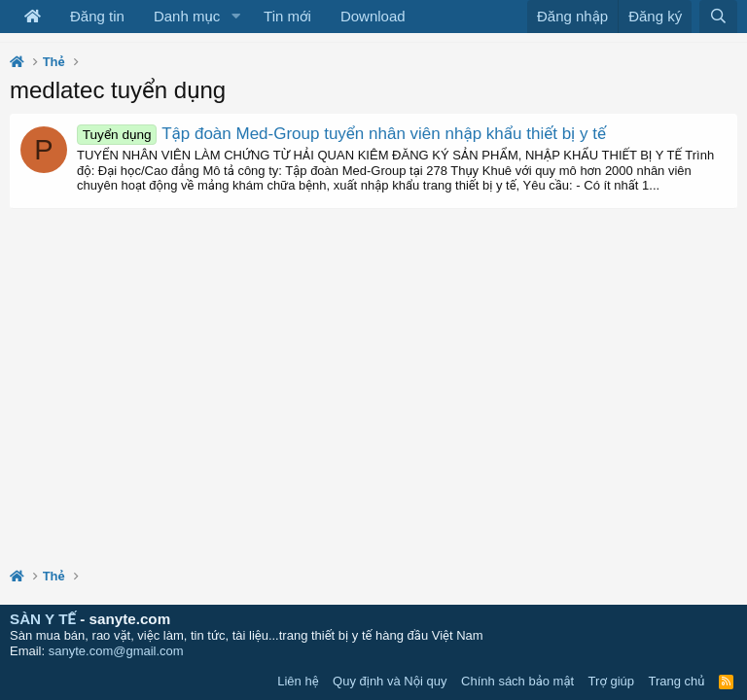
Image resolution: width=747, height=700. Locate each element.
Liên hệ (298, 681)
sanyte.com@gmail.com (116, 651)
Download (373, 16)
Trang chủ (677, 681)
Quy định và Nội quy (390, 681)
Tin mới (287, 16)
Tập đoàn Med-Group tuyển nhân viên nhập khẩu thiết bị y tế (341, 134)
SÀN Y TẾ (43, 619)
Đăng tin (97, 16)
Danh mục (187, 16)
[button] (235, 17)
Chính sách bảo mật (517, 681)
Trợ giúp (611, 681)
